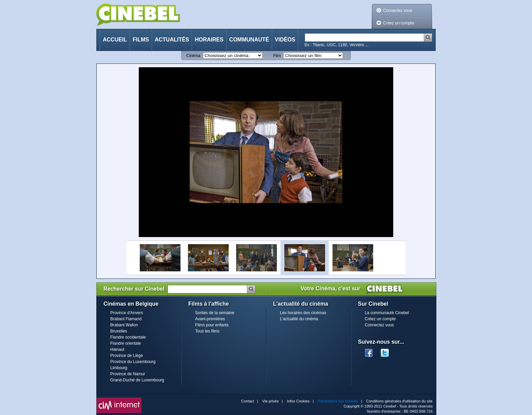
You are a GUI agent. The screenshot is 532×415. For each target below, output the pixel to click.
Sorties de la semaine (215, 313)
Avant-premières (210, 319)
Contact (248, 401)
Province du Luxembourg (133, 362)
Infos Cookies (298, 401)
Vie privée (271, 401)
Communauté (249, 40)
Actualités (172, 40)
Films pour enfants (212, 325)
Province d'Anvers (127, 313)
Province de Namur (128, 374)
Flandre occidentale (128, 337)
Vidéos (285, 40)
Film (277, 56)
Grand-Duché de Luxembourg (137, 380)
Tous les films (207, 331)
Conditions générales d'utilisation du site (399, 401)
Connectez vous (398, 11)
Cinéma (193, 56)
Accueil (115, 40)
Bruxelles (119, 331)
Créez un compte (398, 23)
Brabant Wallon (124, 325)
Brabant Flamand (126, 319)
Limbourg (119, 368)
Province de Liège (127, 356)
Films (141, 40)
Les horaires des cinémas (303, 313)
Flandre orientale (126, 343)
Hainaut (117, 349)
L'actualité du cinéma (299, 319)
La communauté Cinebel (387, 313)
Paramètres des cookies (338, 401)
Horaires (209, 40)
